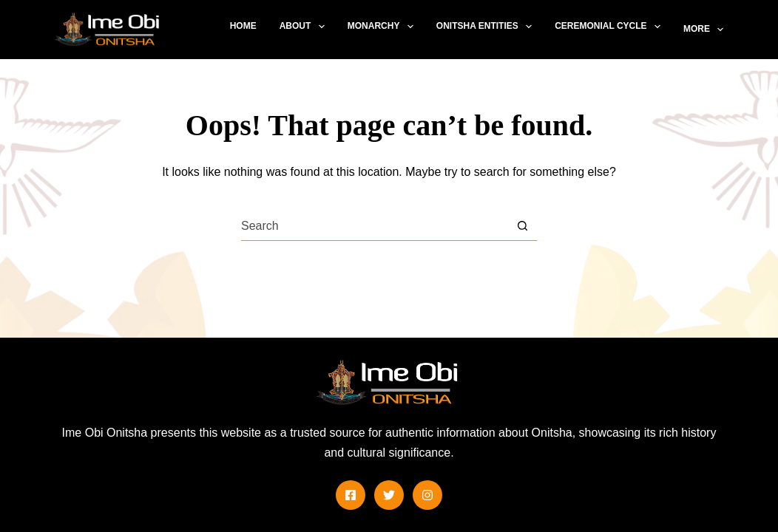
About (305, 27)
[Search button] (522, 226)
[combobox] (375, 226)
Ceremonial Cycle (610, 27)
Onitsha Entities (487, 27)
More (703, 30)
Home (243, 26)
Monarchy (383, 27)
